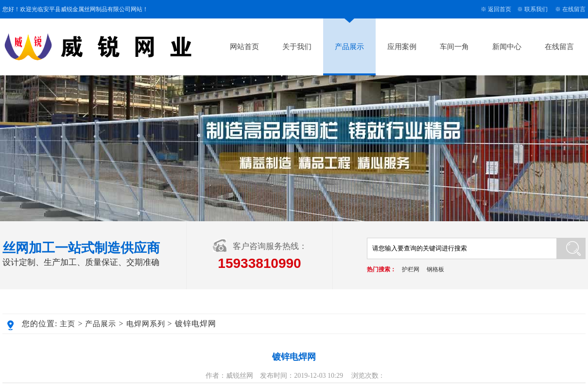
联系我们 (536, 9)
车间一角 (454, 47)
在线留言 (574, 9)
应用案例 (402, 47)
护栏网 (411, 269)
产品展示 (349, 47)
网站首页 (244, 47)
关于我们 (297, 47)
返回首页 (500, 9)
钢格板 (435, 269)
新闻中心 (507, 47)
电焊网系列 (146, 324)
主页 (68, 324)
